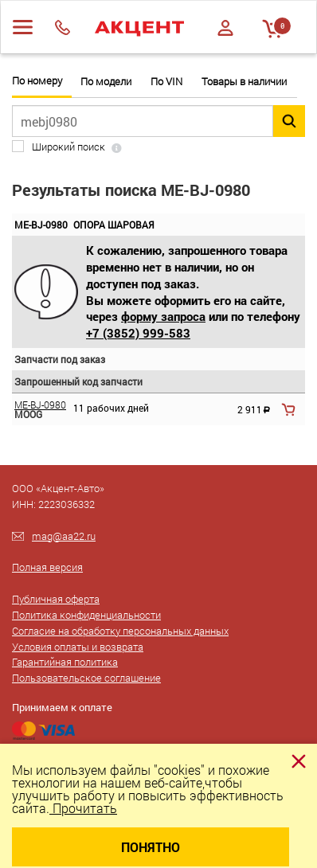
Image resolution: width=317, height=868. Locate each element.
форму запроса (163, 316)
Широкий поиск (68, 147)
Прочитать (83, 808)
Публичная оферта (56, 599)
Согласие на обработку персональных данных (120, 631)
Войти (225, 28)
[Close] (299, 761)
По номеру (37, 81)
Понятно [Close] (151, 847)
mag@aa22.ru (64, 536)
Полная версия (47, 567)
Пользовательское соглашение (86, 678)
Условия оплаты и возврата (78, 647)
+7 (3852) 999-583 (138, 333)
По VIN (166, 82)
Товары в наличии (244, 82)
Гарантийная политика (65, 662)
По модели (106, 82)
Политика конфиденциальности (86, 615)
